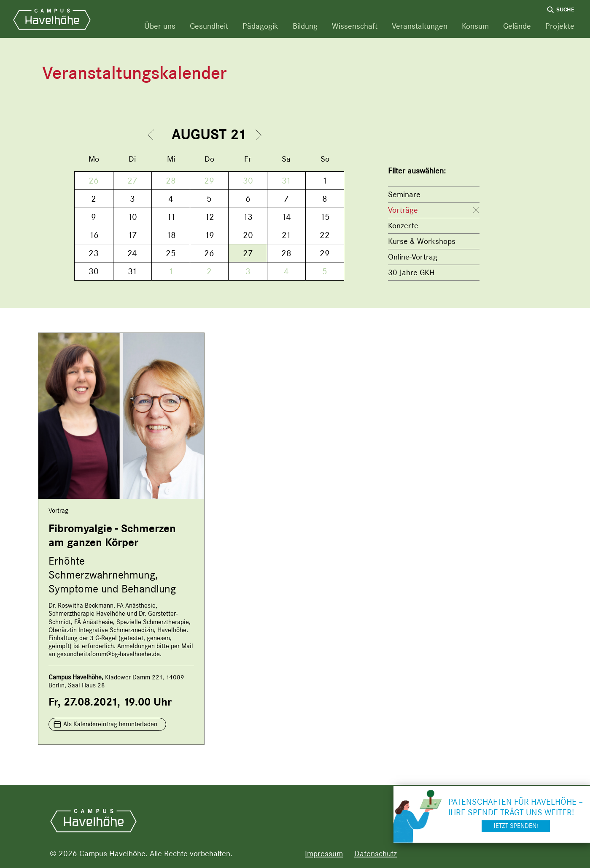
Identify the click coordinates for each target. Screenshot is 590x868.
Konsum (475, 26)
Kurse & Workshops (422, 241)
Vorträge (403, 210)
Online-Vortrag (413, 257)
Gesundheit (209, 26)
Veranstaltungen (420, 26)
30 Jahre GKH (411, 272)
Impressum (324, 853)
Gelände (517, 26)
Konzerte (403, 226)
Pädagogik (260, 26)
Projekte (560, 26)
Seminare (404, 194)
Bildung (305, 26)
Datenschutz (376, 853)
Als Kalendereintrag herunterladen (110, 724)
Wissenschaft (355, 26)
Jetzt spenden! (516, 826)
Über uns (160, 26)
